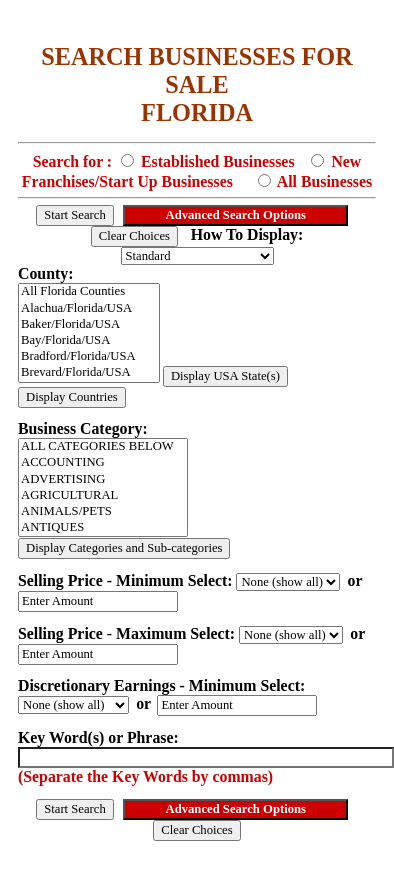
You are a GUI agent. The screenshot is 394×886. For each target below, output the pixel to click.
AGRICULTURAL (103, 496)
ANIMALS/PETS (103, 512)
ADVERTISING (103, 480)
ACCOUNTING (103, 463)
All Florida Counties (89, 292)
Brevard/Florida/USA (89, 373)
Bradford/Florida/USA (89, 357)
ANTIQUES (103, 528)
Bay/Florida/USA (89, 341)
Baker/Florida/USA (89, 325)
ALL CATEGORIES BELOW (103, 447)
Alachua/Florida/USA (89, 309)
